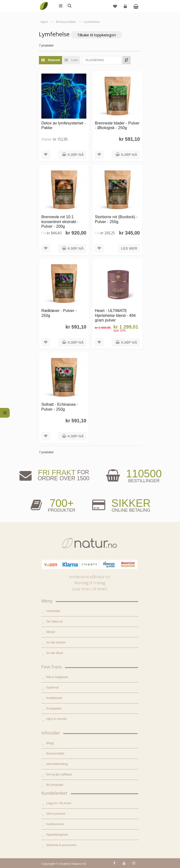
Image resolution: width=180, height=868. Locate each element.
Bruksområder (55, 754)
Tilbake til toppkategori (96, 35)
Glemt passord (56, 814)
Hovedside (53, 611)
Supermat (53, 688)
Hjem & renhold (56, 719)
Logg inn (126, 8)
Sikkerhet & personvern (61, 845)
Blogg (50, 743)
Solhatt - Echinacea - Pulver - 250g (60, 407)
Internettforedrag (57, 764)
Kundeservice (55, 824)
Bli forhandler (55, 785)
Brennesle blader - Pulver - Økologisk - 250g (117, 125)
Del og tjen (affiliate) (59, 774)
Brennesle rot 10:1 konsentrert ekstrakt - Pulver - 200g (60, 222)
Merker (51, 632)
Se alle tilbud (55, 653)
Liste (70, 60)
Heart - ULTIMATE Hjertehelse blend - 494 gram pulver (115, 315)
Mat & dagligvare (57, 677)
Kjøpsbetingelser (57, 835)
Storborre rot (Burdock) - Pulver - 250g (116, 219)
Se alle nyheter (56, 642)
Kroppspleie (54, 708)
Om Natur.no (54, 622)
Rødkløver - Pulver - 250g (59, 313)
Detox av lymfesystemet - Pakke (63, 125)
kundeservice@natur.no (90, 577)
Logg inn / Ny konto (59, 803)
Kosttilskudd (54, 698)
